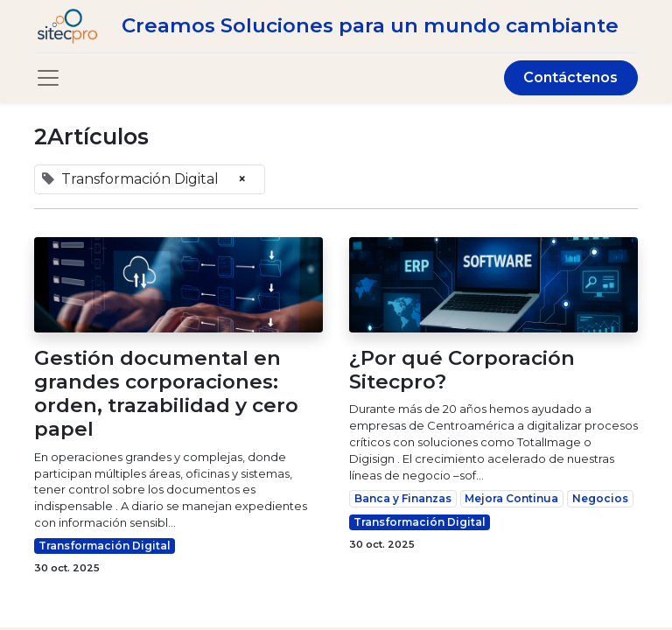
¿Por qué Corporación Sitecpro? (462, 370)
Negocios (600, 498)
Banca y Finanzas (403, 498)
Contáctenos (570, 77)
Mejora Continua (511, 498)
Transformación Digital (105, 546)
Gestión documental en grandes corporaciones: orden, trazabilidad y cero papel (166, 394)
